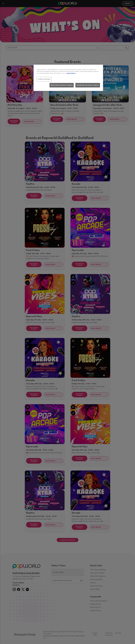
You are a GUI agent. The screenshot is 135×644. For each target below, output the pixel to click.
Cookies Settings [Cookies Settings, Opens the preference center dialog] (44, 79)
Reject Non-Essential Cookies (62, 85)
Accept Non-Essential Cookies (88, 85)
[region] (68, 78)
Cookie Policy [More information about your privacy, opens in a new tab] (71, 73)
